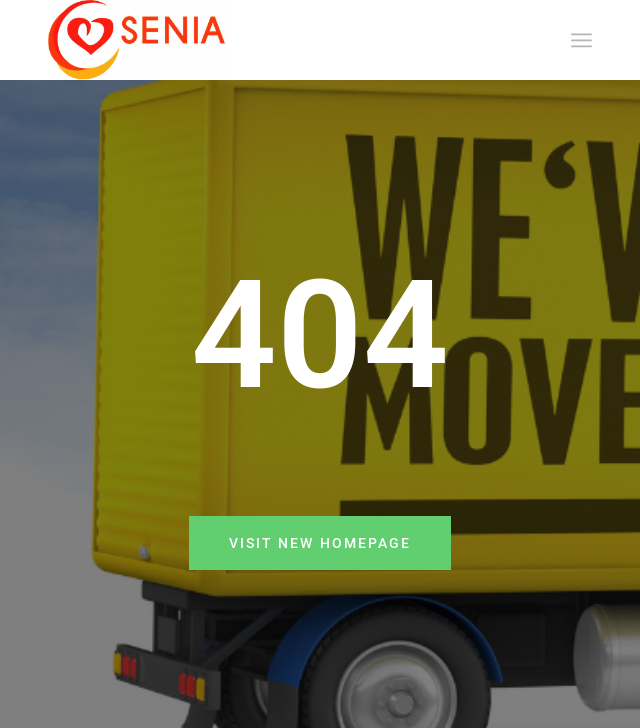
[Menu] (581, 40)
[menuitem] (581, 40)
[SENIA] (265, 40)
